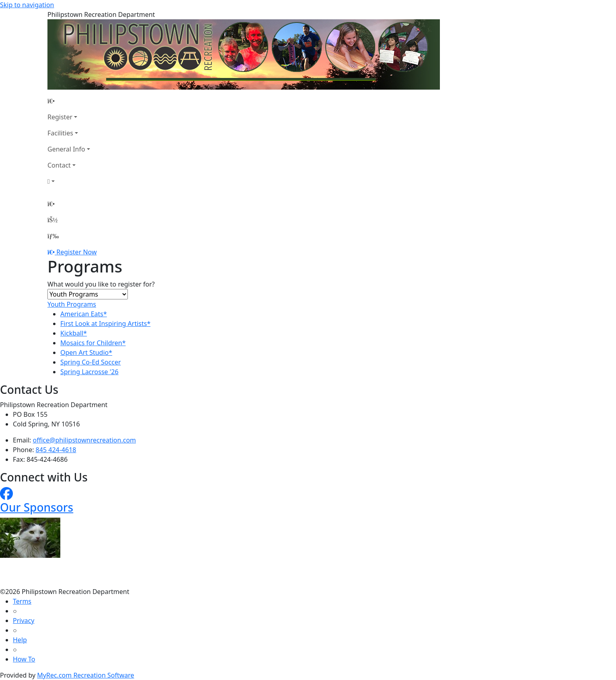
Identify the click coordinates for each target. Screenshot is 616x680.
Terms (22, 601)
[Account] (69, 181)
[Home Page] (69, 101)
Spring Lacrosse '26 (89, 372)
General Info (66, 149)
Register (60, 117)
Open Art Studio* (86, 352)
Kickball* (74, 333)
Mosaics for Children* (93, 343)
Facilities (60, 133)
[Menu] (53, 236)
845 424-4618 (56, 450)
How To (24, 659)
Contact (59, 165)
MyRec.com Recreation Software (85, 675)
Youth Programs (72, 304)
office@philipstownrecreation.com (84, 440)
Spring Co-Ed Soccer (91, 362)
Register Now (76, 252)
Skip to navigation (27, 5)
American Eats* (84, 314)
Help (20, 640)
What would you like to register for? (101, 284)
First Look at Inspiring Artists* (105, 324)
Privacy (24, 621)
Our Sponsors (37, 507)
